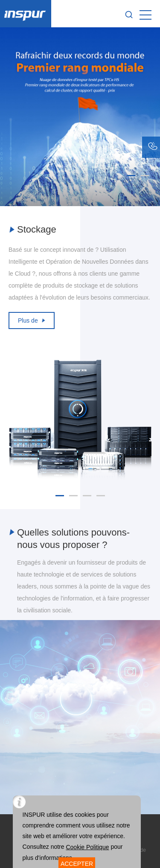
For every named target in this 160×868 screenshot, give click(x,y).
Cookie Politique (87, 847)
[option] (80, 117)
